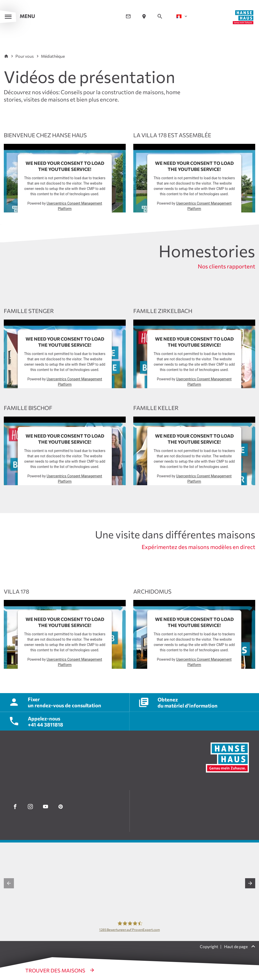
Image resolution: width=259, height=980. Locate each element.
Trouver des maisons (56, 970)
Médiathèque (53, 56)
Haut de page (236, 946)
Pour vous (25, 56)
